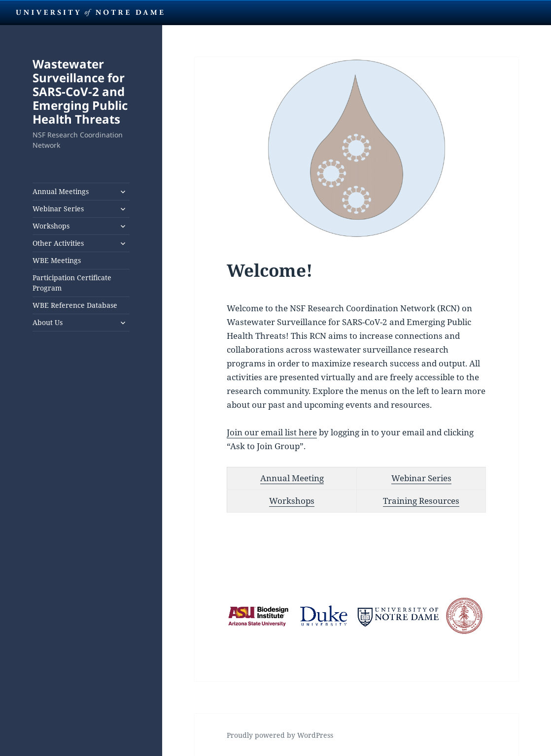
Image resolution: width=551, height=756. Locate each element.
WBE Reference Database (75, 305)
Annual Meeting (292, 478)
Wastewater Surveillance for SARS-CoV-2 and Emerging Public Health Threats (80, 91)
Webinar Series (58, 209)
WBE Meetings (57, 260)
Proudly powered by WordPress (280, 735)
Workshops (51, 226)
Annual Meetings (61, 191)
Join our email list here (272, 432)
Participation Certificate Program (72, 283)
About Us (48, 322)
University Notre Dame (90, 12)
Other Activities (58, 243)
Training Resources (421, 501)
